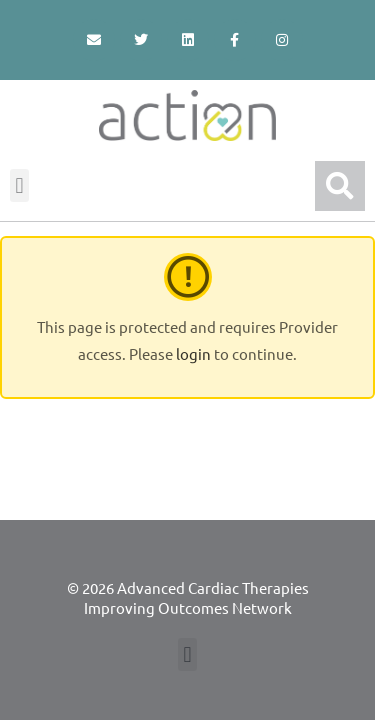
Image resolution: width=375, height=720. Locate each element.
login (193, 353)
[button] (19, 185)
